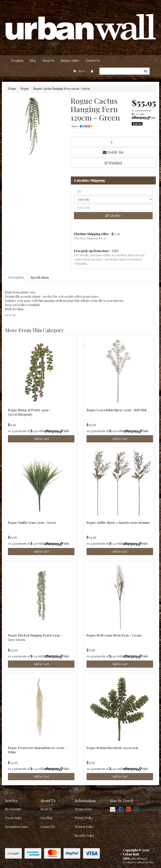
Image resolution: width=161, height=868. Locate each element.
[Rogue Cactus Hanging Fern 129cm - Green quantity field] (113, 142)
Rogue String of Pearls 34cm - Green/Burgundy (29, 412)
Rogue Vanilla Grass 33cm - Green (32, 522)
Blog (33, 61)
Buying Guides (70, 61)
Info (153, 118)
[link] (121, 809)
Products (17, 61)
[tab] (16, 278)
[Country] (113, 199)
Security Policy (85, 835)
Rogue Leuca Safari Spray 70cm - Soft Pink (117, 410)
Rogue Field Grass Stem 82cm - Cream (114, 635)
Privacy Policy (84, 818)
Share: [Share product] (82, 126)
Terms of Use (84, 809)
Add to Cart (41, 439)
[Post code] (113, 207)
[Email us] (113, 809)
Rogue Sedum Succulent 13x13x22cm (112, 748)
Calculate (113, 216)
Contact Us (93, 61)
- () (79, 71)
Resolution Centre (17, 827)
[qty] (113, 191)
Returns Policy (84, 827)
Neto (152, 862)
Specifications (40, 277)
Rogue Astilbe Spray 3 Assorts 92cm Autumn (118, 522)
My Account (13, 809)
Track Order (14, 818)
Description (16, 277)
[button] (113, 163)
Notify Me (113, 152)
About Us (48, 61)
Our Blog (46, 818)
